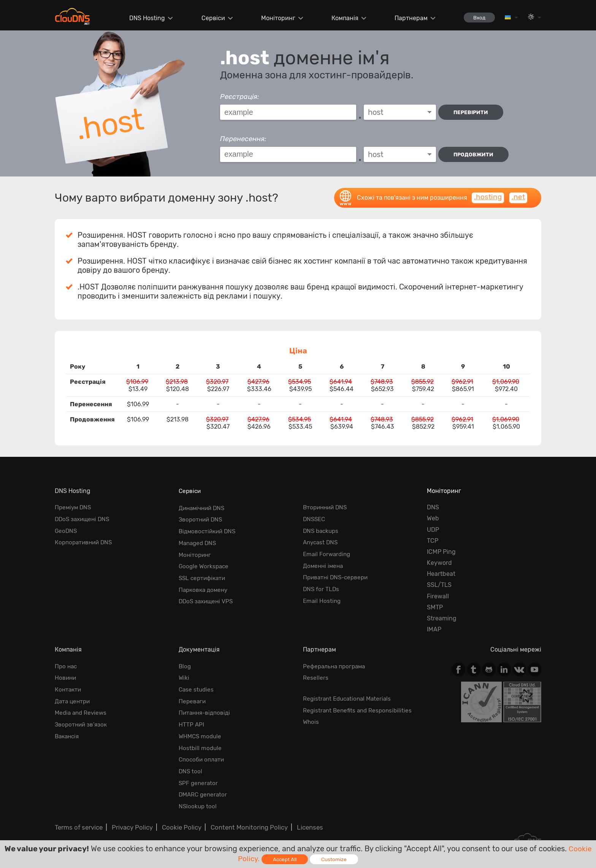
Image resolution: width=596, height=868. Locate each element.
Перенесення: (243, 139)
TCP (433, 541)
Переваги (193, 699)
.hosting (487, 197)
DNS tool (191, 766)
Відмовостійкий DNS (209, 530)
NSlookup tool (198, 799)
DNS (433, 507)
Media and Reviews (82, 710)
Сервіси (209, 18)
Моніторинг (274, 18)
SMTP (435, 607)
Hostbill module (201, 744)
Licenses (301, 820)
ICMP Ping (441, 552)
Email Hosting (323, 596)
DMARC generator (204, 788)
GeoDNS (66, 530)
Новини (66, 677)
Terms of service (78, 820)
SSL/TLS (439, 585)
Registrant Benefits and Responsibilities (360, 708)
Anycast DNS (322, 541)
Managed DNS (199, 541)
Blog (185, 666)
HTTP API (192, 722)
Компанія (341, 18)
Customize (335, 859)
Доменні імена (324, 563)
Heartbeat (441, 574)
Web (433, 518)
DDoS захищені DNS (84, 518)
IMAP (434, 629)
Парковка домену (205, 585)
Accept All (285, 859)
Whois (311, 719)
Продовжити (474, 154)
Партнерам (407, 18)
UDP (433, 530)
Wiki (184, 677)
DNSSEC (315, 518)
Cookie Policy (178, 820)
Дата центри (73, 699)
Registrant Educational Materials (349, 697)
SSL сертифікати (203, 574)
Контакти (69, 688)
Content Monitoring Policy (243, 820)
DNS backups (322, 530)
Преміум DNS (74, 507)
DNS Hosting (144, 18)
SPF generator (199, 777)
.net (518, 197)
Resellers (316, 677)
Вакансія (68, 733)
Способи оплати (202, 755)
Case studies (197, 688)
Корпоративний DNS (85, 541)
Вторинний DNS (327, 507)
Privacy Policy (130, 820)
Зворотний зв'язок (82, 722)
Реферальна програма (336, 666)
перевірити (472, 112)
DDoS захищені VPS (207, 596)
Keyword (439, 563)
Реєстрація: (240, 97)
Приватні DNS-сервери (337, 574)
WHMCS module (201, 733)
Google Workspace (205, 563)
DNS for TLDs (322, 585)
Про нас (67, 666)
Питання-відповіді (206, 710)
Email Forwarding (328, 552)
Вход (477, 17)
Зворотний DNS (202, 518)
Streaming (442, 618)
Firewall (438, 596)
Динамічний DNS (203, 507)
